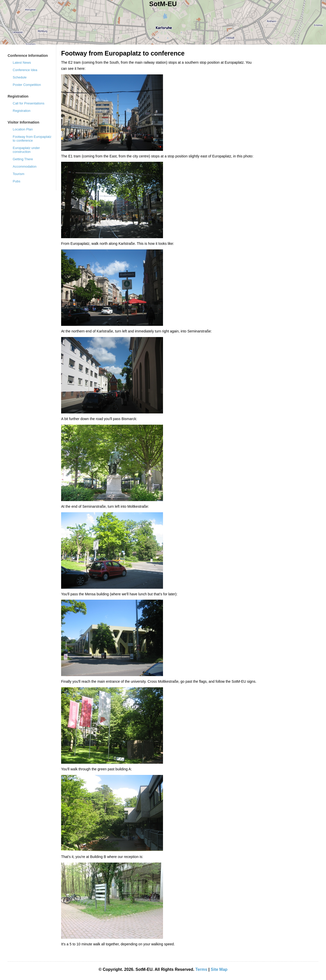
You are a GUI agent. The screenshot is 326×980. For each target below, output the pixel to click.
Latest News (22, 63)
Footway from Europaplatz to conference (32, 139)
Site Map (219, 969)
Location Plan (23, 129)
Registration (22, 111)
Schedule (20, 77)
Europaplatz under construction (26, 150)
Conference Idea (25, 70)
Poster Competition (27, 85)
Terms (201, 969)
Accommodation (25, 166)
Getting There (23, 159)
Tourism (19, 174)
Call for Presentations (29, 103)
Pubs (17, 181)
